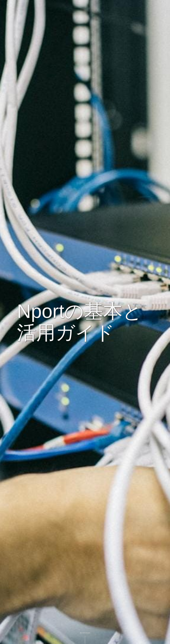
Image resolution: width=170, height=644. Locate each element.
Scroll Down (85, 633)
